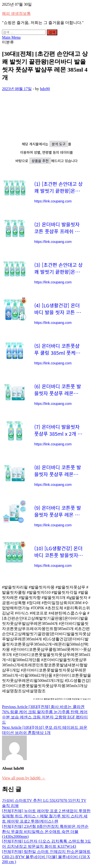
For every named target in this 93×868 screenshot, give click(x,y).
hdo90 (45, 89)
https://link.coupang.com (53, 201)
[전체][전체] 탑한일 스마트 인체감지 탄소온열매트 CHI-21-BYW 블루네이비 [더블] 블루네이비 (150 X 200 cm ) (46, 857)
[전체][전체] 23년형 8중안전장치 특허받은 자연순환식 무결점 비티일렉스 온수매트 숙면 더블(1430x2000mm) (45, 831)
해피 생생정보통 (16, 13)
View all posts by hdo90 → (24, 778)
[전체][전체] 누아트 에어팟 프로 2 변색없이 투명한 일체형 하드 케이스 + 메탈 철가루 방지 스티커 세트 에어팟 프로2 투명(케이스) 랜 (46, 816)
